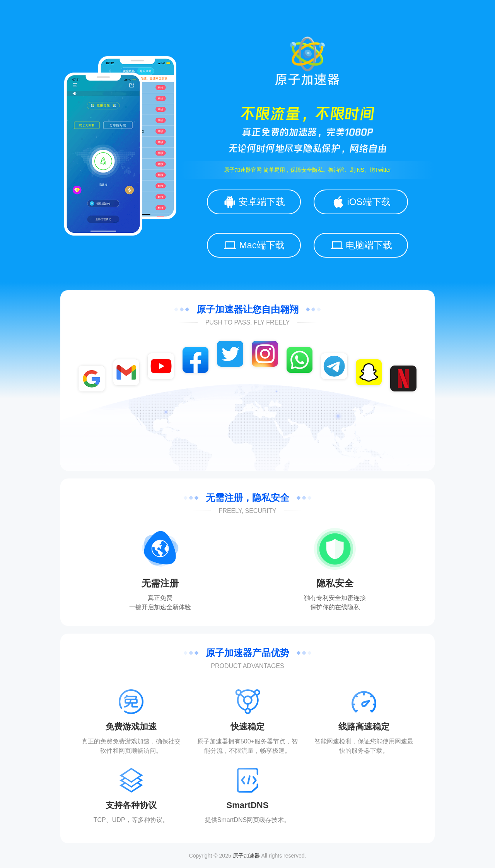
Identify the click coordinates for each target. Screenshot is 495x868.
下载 (376, 751)
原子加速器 (246, 856)
